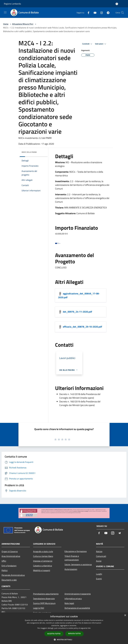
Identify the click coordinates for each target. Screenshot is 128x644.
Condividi (88, 44)
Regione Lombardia (12, 4)
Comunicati (101, 556)
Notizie (99, 551)
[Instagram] (101, 13)
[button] (64, 640)
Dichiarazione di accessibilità (77, 608)
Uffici (4, 561)
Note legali (69, 603)
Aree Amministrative (11, 556)
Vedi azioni (101, 44)
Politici (5, 570)
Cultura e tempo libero (43, 556)
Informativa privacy (73, 599)
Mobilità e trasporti (42, 570)
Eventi (99, 579)
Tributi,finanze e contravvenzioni (72, 558)
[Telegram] (107, 13)
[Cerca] (123, 13)
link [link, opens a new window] (89, 628)
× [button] (125, 615)
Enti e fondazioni (9, 566)
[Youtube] (94, 13)
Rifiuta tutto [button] (75, 634)
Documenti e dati (9, 580)
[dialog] (64, 628)
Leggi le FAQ (39, 608)
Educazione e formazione (76, 551)
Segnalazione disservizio (44, 599)
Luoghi (99, 574)
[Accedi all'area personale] (117, 4)
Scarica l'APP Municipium (44, 603)
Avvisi (99, 561)
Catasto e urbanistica (43, 566)
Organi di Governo (10, 551)
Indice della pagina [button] (29, 152)
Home (6, 24)
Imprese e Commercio (43, 561)
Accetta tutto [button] (54, 634)
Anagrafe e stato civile (43, 551)
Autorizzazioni (71, 569)
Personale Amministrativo (13, 575)
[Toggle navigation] (5, 12)
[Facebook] (87, 13)
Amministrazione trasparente (78, 594)
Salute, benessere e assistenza (78, 564)
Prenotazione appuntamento (46, 594)
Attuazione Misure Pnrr (23, 24)
